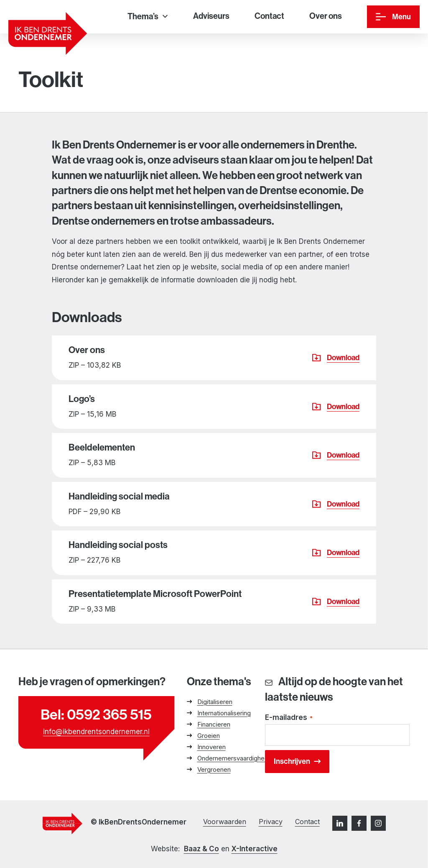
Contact (307, 822)
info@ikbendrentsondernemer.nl (96, 732)
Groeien (209, 736)
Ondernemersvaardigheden (236, 758)
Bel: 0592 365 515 (96, 715)
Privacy (271, 822)
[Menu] (393, 17)
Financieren (214, 724)
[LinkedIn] (340, 823)
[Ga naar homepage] (48, 33)
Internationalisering (224, 713)
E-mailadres (289, 718)
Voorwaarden (225, 822)
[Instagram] (378, 823)
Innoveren (211, 747)
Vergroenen (214, 769)
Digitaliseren (215, 702)
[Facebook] (359, 823)
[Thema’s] (148, 17)
